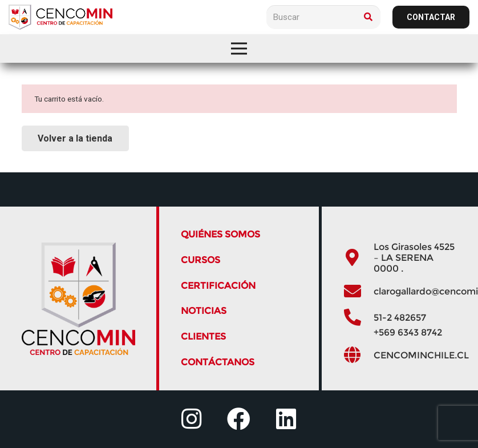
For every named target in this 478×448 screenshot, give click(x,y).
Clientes (203, 336)
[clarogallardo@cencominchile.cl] (358, 291)
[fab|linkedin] (286, 419)
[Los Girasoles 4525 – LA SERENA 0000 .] (358, 258)
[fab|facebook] (239, 419)
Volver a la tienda (75, 138)
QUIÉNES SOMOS (220, 234)
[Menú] (239, 49)
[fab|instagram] (191, 419)
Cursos (200, 260)
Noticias (204, 311)
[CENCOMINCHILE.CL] (358, 355)
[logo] (60, 17)
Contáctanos (218, 362)
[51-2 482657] (358, 318)
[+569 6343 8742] (358, 332)
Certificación (218, 286)
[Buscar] (323, 17)
